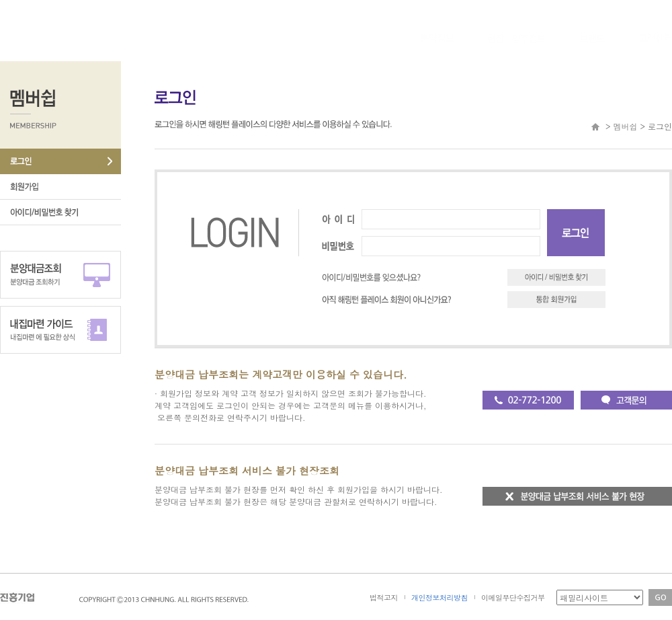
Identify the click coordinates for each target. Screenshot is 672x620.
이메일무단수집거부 (513, 597)
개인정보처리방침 (439, 597)
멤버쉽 (625, 126)
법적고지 (384, 597)
